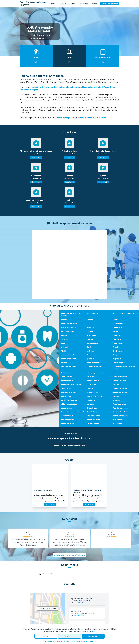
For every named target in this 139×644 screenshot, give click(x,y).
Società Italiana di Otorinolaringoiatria (92, 118)
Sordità (115, 331)
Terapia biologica (93, 381)
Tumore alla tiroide (68, 355)
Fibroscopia (117, 339)
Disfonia (64, 363)
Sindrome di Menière (120, 388)
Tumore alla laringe (94, 420)
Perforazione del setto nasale (72, 385)
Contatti (95, 4)
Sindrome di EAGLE (119, 381)
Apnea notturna (67, 408)
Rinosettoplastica (67, 420)
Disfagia (90, 388)
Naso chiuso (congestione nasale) (73, 412)
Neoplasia (116, 400)
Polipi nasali (117, 359)
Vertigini (116, 385)
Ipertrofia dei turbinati (69, 400)
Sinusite (90, 320)
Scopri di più (36, 158)
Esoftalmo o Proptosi (120, 377)
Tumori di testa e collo (120, 408)
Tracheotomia (92, 355)
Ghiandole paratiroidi (69, 392)
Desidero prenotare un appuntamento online (69, 445)
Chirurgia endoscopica (69, 324)
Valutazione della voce (120, 416)
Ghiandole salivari (93, 313)
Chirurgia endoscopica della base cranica (124, 368)
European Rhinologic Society (66, 118)
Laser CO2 (91, 404)
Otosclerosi (91, 377)
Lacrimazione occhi (68, 373)
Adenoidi (64, 347)
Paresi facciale (92, 328)
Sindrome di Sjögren (68, 367)
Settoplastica (66, 388)
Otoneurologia (92, 385)
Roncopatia (65, 320)
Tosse (115, 373)
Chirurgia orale (118, 324)
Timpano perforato (119, 404)
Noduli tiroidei (117, 351)
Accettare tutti (93, 636)
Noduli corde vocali (94, 363)
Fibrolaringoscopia (94, 416)
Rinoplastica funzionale (95, 396)
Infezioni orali (117, 420)
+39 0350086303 (79, 615)
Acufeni (64, 335)
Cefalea (90, 347)
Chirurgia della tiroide (69, 359)
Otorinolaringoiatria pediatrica (123, 313)
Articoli (73, 4)
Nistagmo (116, 355)
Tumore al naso (118, 328)
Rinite (63, 343)
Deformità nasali (93, 343)
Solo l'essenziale (69, 636)
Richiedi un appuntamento (110, 4)
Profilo (53, 4)
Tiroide (115, 320)
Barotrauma (91, 400)
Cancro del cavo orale (69, 328)
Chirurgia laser (92, 408)
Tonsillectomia (92, 412)
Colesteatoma (66, 396)
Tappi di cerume (67, 377)
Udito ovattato (117, 424)
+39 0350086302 (79, 602)
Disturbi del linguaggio (120, 392)
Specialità (63, 4)
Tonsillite (65, 339)
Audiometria (91, 335)
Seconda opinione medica (96, 373)
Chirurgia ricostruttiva (69, 404)
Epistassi (116, 396)
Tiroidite (64, 351)
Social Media (84, 4)
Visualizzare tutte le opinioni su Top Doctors (69, 555)
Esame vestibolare (68, 381)
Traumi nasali (117, 343)
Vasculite (116, 347)
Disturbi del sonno (68, 331)
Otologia (90, 331)
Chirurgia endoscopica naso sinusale (71, 315)
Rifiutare (46, 636)
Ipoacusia (90, 359)
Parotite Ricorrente (94, 424)
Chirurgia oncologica (94, 367)
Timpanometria (118, 335)
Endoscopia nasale (68, 424)
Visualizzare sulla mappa (48, 608)
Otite (89, 324)
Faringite (90, 339)
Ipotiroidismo (92, 351)
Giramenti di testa (93, 392)
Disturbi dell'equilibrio (120, 412)
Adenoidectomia (67, 416)
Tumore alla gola (118, 363)
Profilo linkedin (48, 574)
